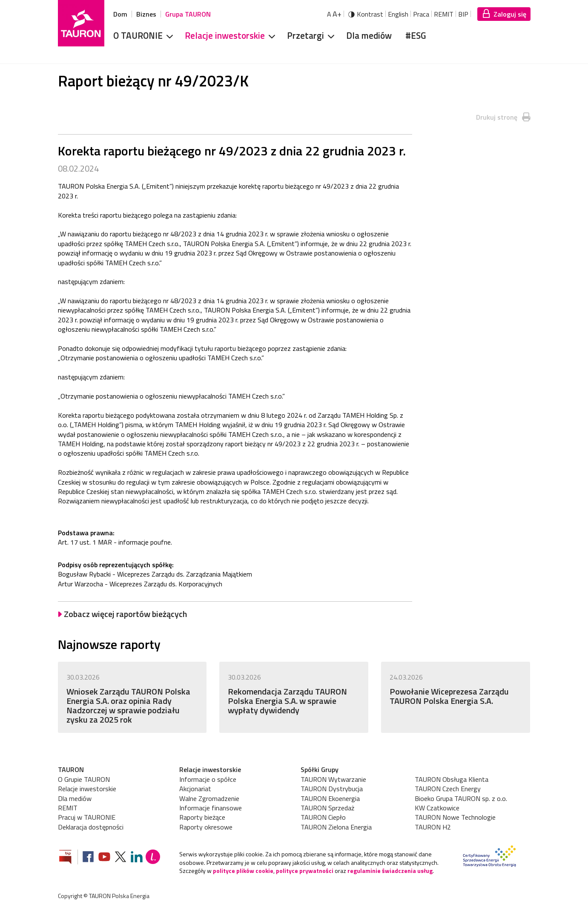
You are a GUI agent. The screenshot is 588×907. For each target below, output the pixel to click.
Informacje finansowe (211, 808)
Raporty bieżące (202, 817)
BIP (463, 14)
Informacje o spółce (208, 779)
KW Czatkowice (437, 808)
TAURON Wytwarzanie (333, 779)
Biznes (146, 14)
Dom (120, 14)
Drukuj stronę (497, 117)
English (398, 14)
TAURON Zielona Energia (336, 827)
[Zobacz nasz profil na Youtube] (104, 858)
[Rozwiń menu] (167, 36)
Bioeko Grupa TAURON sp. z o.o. (461, 798)
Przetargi (305, 35)
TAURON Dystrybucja (332, 789)
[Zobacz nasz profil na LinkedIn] (137, 858)
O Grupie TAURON (84, 779)
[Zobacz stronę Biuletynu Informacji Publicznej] (69, 858)
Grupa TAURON (188, 14)
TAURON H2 (433, 827)
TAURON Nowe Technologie (455, 817)
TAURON (71, 769)
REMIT (444, 14)
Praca (421, 14)
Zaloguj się (510, 14)
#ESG (416, 35)
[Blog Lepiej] (153, 858)
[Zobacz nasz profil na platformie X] (120, 858)
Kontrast (370, 14)
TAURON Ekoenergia (330, 798)
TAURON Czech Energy (448, 789)
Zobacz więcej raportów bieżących (125, 614)
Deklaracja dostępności (91, 827)
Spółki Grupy (320, 769)
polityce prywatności (305, 871)
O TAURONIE (138, 35)
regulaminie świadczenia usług (390, 871)
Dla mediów (369, 35)
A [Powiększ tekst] (334, 14)
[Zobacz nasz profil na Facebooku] (88, 858)
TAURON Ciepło (323, 817)
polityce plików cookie (243, 871)
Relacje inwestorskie (225, 35)
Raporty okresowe (206, 827)
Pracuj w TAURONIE (87, 817)
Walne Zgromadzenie (209, 798)
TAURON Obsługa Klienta (452, 779)
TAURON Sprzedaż (327, 808)
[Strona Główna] (81, 23)
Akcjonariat (195, 789)
